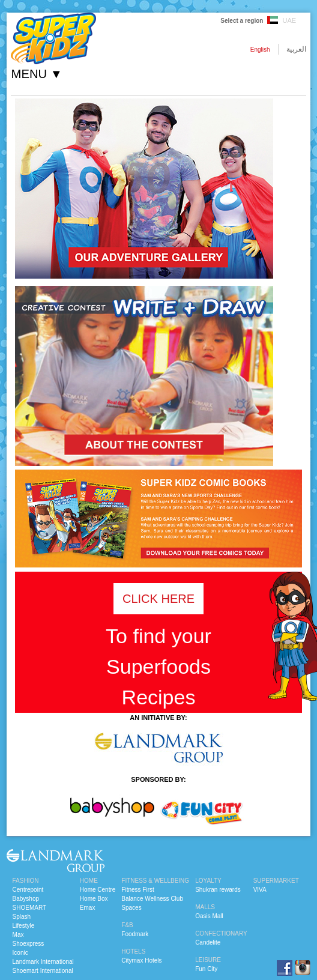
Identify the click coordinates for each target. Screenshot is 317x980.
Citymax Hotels (141, 960)
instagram (303, 968)
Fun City (206, 969)
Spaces (131, 908)
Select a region (242, 21)
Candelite (208, 942)
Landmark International (43, 962)
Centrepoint (28, 890)
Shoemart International (43, 971)
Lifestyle (24, 926)
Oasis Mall (209, 916)
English (260, 50)
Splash (22, 917)
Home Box (94, 899)
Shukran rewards (218, 890)
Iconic (20, 953)
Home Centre (98, 890)
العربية (296, 49)
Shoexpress (29, 944)
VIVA (260, 890)
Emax (88, 908)
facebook (285, 968)
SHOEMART (30, 908)
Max (18, 935)
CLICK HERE (158, 599)
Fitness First (137, 890)
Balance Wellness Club (152, 899)
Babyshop (26, 899)
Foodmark (135, 934)
